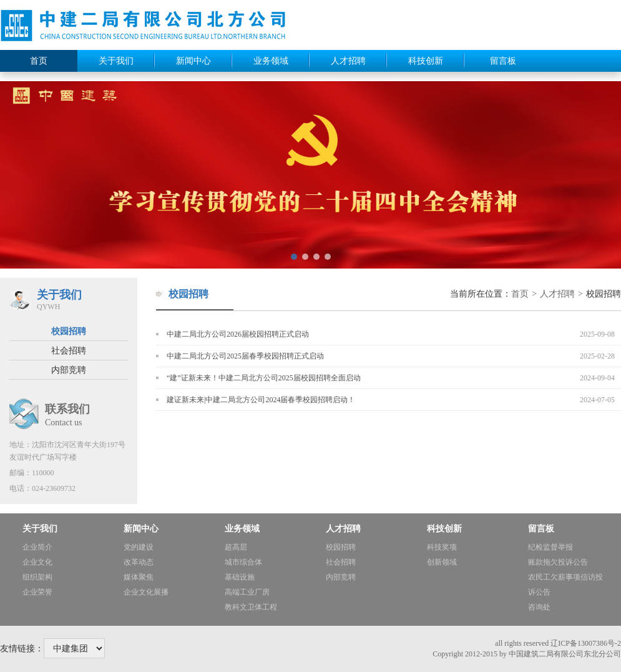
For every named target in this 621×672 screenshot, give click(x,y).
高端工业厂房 (247, 592)
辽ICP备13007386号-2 (586, 643)
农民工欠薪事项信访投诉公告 (565, 585)
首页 (39, 61)
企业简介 (37, 547)
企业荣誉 (37, 592)
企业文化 (37, 562)
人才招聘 (348, 61)
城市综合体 (243, 562)
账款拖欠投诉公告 (558, 562)
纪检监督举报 (550, 547)
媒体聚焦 (139, 577)
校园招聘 (69, 331)
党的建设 (139, 547)
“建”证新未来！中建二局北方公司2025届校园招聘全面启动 (264, 378)
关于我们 (116, 61)
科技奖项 (442, 547)
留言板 (503, 61)
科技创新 (426, 61)
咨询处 (539, 607)
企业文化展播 (146, 592)
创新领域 (442, 562)
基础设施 (240, 577)
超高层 (236, 547)
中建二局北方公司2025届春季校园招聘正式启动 (245, 356)
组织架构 (37, 577)
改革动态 (139, 562)
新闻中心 (193, 61)
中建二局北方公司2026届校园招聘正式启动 (238, 334)
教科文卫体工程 (251, 607)
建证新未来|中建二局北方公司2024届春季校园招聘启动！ (261, 400)
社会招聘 (69, 351)
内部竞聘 (69, 370)
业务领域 (271, 61)
